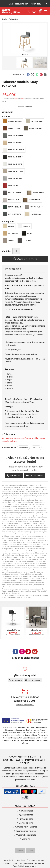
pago (22, 98)
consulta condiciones (25, 705)
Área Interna (31, 866)
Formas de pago (26, 819)
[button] (23, 54)
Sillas (31, 850)
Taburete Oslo (36, 630)
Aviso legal (21, 860)
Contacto (26, 839)
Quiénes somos (26, 815)
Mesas (20, 850)
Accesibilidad (18, 866)
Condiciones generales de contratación (28, 863)
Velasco (13, 593)
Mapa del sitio (9, 860)
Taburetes (40, 591)
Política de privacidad (36, 860)
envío (16, 98)
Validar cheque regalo (26, 835)
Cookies (7, 863)
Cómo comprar (26, 811)
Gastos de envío (26, 823)
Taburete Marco (13, 630)
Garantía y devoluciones (26, 827)
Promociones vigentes (26, 831)
